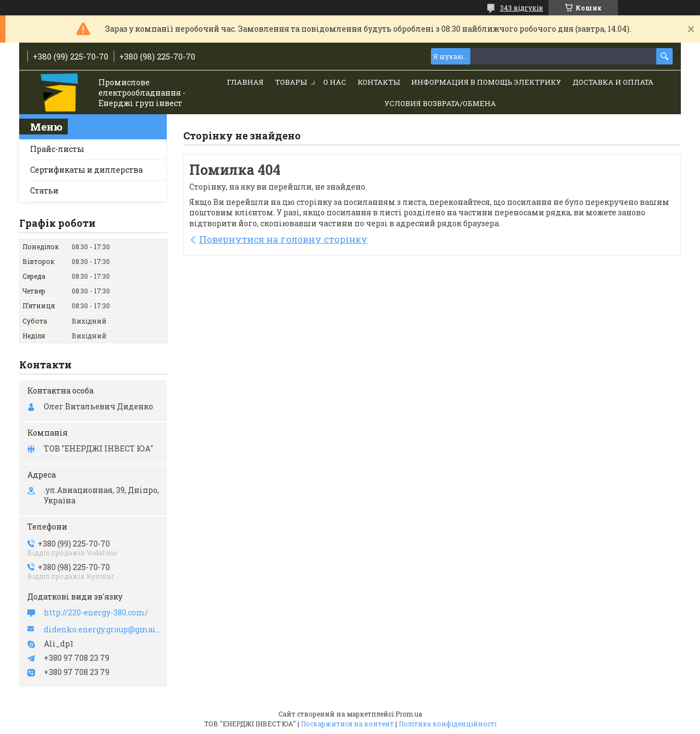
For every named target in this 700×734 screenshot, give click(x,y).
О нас (335, 82)
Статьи (44, 190)
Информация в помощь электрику (486, 82)
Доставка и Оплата (613, 82)
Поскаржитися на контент (347, 724)
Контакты (379, 82)
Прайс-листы (57, 149)
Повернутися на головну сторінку (283, 239)
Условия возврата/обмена (440, 103)
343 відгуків (521, 8)
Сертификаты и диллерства (86, 170)
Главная (245, 82)
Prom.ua (409, 714)
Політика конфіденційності (448, 724)
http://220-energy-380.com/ (96, 613)
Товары (291, 82)
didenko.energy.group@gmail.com (103, 630)
